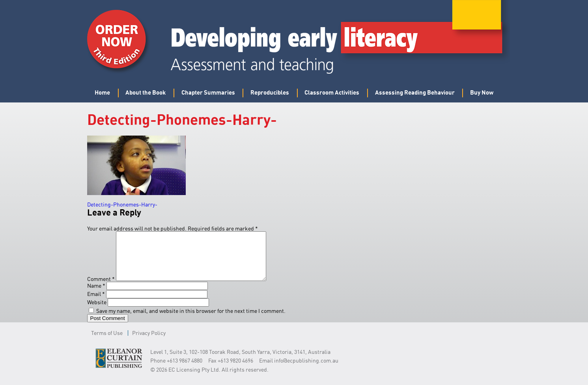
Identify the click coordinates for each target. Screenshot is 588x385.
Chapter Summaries (208, 92)
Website (97, 312)
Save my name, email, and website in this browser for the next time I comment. (191, 320)
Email (96, 303)
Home (102, 92)
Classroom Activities (332, 92)
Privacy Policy (149, 342)
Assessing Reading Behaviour (415, 92)
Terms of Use (107, 342)
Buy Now (482, 92)
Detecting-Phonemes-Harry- (122, 204)
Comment (101, 288)
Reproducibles (270, 92)
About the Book (146, 92)
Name (96, 295)
